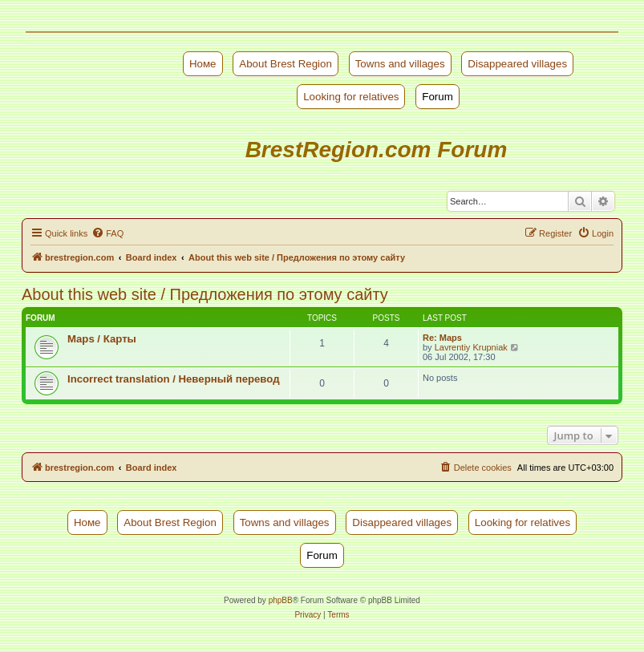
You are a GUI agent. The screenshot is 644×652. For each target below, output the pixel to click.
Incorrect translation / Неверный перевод (174, 379)
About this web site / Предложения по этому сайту (205, 294)
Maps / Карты (102, 339)
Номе (203, 64)
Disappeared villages (517, 64)
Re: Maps (442, 338)
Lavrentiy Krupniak (471, 347)
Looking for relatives (351, 97)
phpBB (281, 600)
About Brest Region (286, 64)
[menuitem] (107, 233)
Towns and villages (400, 64)
